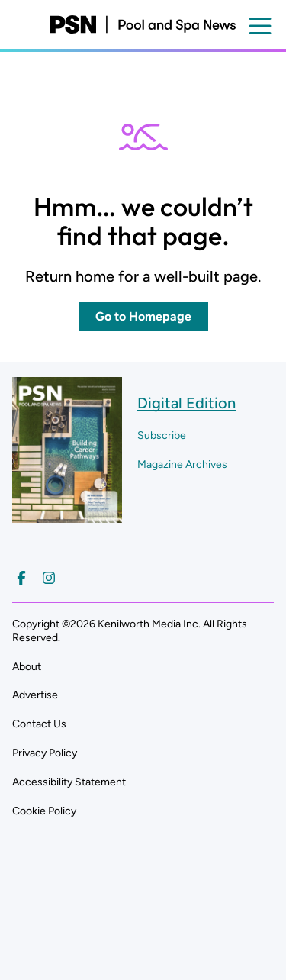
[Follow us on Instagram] (49, 578)
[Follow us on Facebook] (21, 578)
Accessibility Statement (69, 782)
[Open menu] (260, 26)
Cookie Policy (44, 811)
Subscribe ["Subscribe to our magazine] (162, 435)
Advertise (35, 695)
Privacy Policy (45, 753)
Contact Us (39, 724)
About (27, 667)
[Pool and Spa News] (143, 24)
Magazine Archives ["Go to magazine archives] (182, 464)
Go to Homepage (143, 316)
